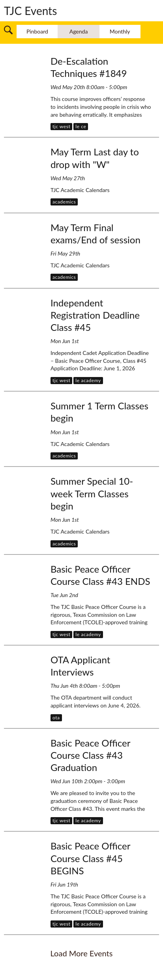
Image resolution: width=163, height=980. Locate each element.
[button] (8, 29)
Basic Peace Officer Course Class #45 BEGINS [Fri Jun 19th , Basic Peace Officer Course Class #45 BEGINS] (90, 858)
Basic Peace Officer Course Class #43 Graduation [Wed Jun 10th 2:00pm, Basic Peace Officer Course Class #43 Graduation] (90, 755)
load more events (82, 953)
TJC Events (30, 11)
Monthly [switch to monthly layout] (120, 31)
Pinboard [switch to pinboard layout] (37, 31)
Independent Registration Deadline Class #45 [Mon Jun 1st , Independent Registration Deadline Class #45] (95, 315)
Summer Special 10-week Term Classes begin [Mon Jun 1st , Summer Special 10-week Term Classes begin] (92, 493)
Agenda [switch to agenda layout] (79, 31)
